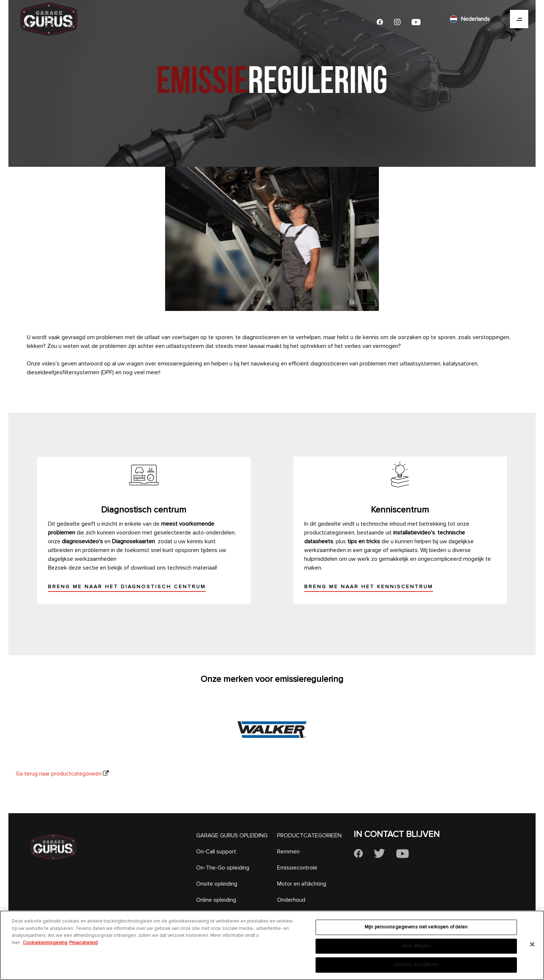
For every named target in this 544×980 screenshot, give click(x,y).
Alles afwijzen (416, 946)
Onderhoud (291, 900)
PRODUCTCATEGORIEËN (309, 836)
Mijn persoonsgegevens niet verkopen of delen (416, 927)
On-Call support (216, 852)
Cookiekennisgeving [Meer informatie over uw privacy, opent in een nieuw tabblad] (45, 943)
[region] (272, 945)
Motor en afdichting (302, 884)
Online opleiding (216, 900)
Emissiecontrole (297, 868)
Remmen (288, 852)
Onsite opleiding (217, 884)
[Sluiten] (532, 945)
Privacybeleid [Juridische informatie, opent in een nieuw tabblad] (83, 943)
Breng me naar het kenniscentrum (369, 587)
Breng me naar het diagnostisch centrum (127, 587)
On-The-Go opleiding (223, 868)
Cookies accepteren (416, 965)
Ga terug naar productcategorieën (59, 774)
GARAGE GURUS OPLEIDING (232, 836)
